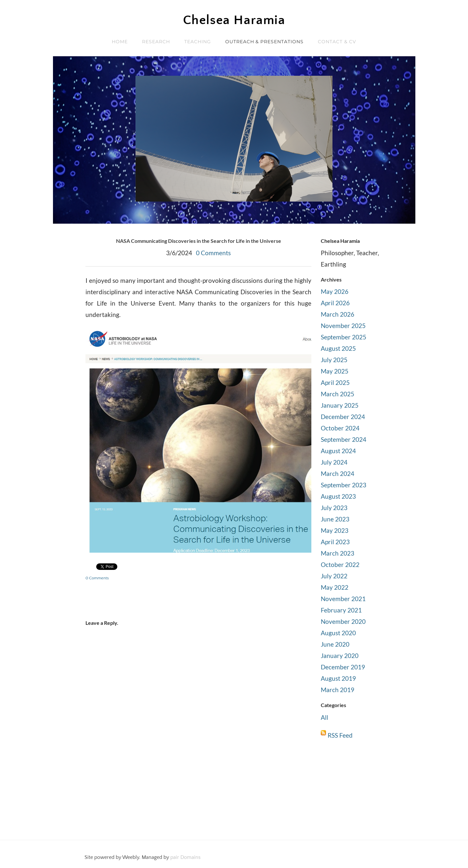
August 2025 (338, 348)
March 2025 (338, 394)
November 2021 (343, 599)
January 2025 (340, 405)
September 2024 (344, 439)
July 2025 (334, 360)
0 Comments (213, 253)
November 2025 (343, 326)
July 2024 (334, 462)
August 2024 (338, 451)
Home (120, 42)
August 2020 (338, 633)
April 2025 (335, 382)
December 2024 (343, 417)
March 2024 (338, 473)
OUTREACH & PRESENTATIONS (265, 42)
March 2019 (338, 690)
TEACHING (198, 42)
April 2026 (335, 303)
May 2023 (335, 530)
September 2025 (344, 337)
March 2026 (338, 314)
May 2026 (335, 291)
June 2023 (335, 519)
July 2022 (334, 576)
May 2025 (335, 371)
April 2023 (335, 542)
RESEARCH (156, 42)
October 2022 (340, 565)
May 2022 (335, 587)
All (325, 717)
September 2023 (344, 485)
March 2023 (338, 553)
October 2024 (340, 428)
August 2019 (338, 678)
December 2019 (343, 667)
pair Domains (185, 857)
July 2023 (334, 508)
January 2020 (340, 656)
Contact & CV (337, 42)
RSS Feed (340, 735)
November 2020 (343, 621)
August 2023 (338, 496)
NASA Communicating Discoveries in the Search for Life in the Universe (199, 241)
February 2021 (341, 610)
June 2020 (335, 644)
